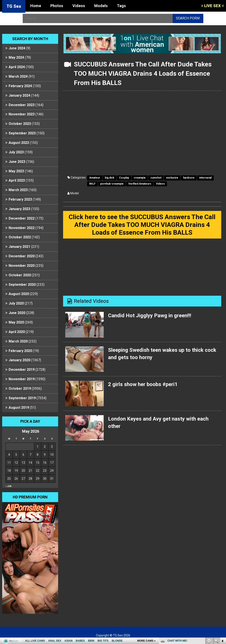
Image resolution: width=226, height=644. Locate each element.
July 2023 (16, 152)
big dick (110, 178)
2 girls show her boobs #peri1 (143, 384)
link (222, 577)
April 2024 (17, 67)
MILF (92, 184)
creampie (140, 178)
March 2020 (18, 341)
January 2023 (19, 209)
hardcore (189, 178)
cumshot (156, 178)
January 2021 (19, 247)
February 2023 (20, 199)
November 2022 (22, 228)
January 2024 (19, 95)
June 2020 (17, 313)
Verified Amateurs (140, 184)
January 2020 (19, 360)
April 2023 (17, 180)
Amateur (95, 178)
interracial (205, 178)
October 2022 (20, 237)
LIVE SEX (212, 6)
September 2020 (22, 285)
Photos (57, 6)
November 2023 (22, 114)
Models (101, 6)
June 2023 (17, 162)
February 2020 (20, 351)
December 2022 (22, 218)
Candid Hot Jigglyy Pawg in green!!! (150, 316)
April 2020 (17, 332)
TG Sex (14, 6)
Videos (79, 6)
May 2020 (16, 322)
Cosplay (124, 178)
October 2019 (20, 389)
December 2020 (22, 256)
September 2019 (22, 398)
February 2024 (20, 86)
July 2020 (16, 303)
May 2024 (16, 57)
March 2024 (18, 76)
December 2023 (22, 105)
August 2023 (19, 143)
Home (36, 6)
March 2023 (18, 190)
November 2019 (22, 379)
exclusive (172, 178)
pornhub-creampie (112, 184)
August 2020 (19, 294)
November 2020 (22, 266)
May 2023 (16, 171)
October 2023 (20, 124)
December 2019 (22, 370)
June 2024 (17, 48)
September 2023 (22, 133)
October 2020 (20, 275)
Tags (121, 6)
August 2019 (19, 408)
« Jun (9, 486)
